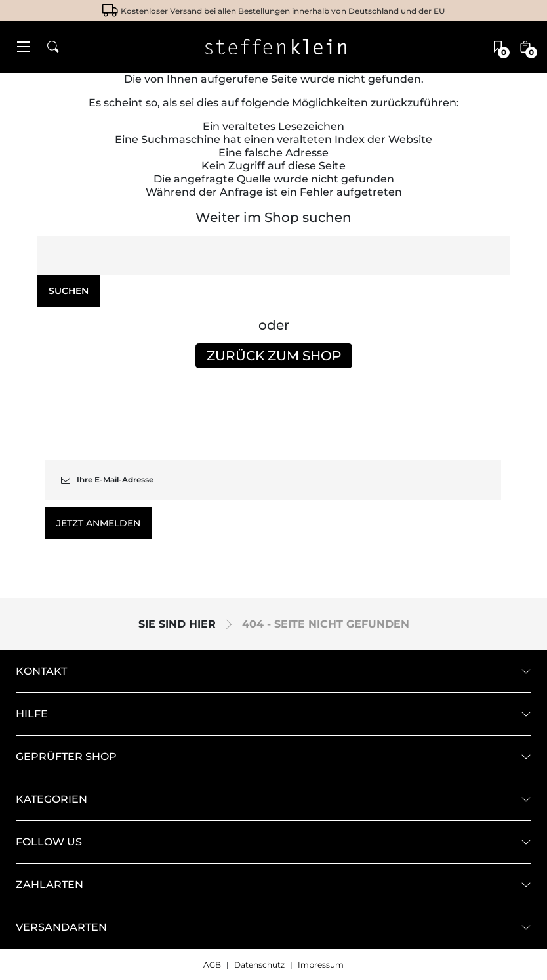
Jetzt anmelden (98, 523)
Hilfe (32, 714)
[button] (24, 47)
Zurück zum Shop (274, 356)
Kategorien (51, 799)
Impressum (321, 965)
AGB (212, 965)
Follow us (49, 842)
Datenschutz (259, 965)
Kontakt (41, 671)
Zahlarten (50, 885)
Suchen (69, 291)
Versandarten (61, 927)
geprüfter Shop (66, 757)
